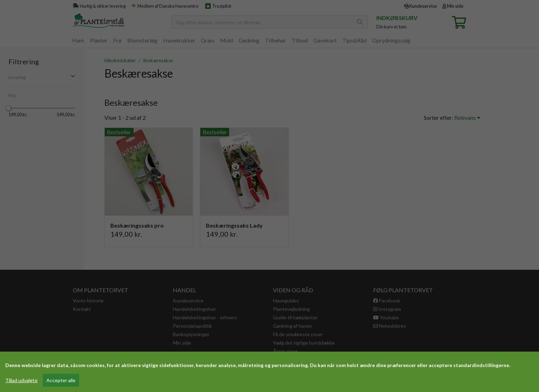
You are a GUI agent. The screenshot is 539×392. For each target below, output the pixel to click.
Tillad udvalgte (21, 380)
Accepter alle (61, 380)
